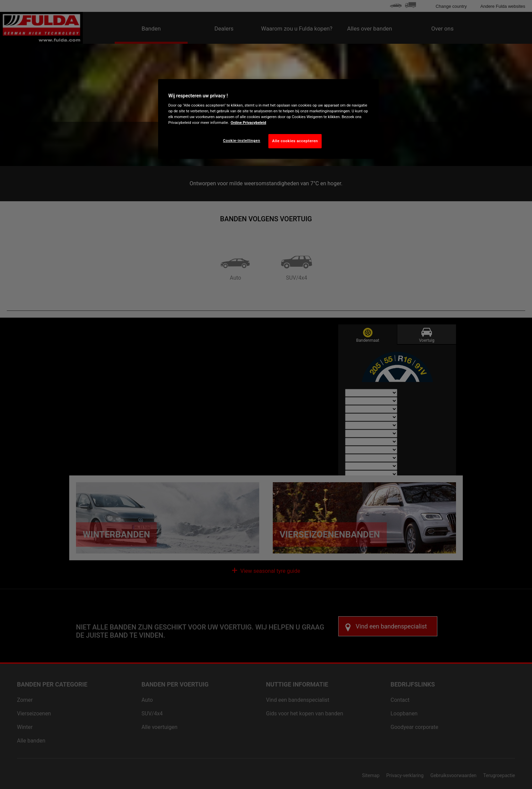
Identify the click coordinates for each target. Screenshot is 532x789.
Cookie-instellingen (242, 140)
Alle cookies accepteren (295, 141)
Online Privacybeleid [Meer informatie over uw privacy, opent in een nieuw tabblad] (249, 123)
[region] (268, 119)
